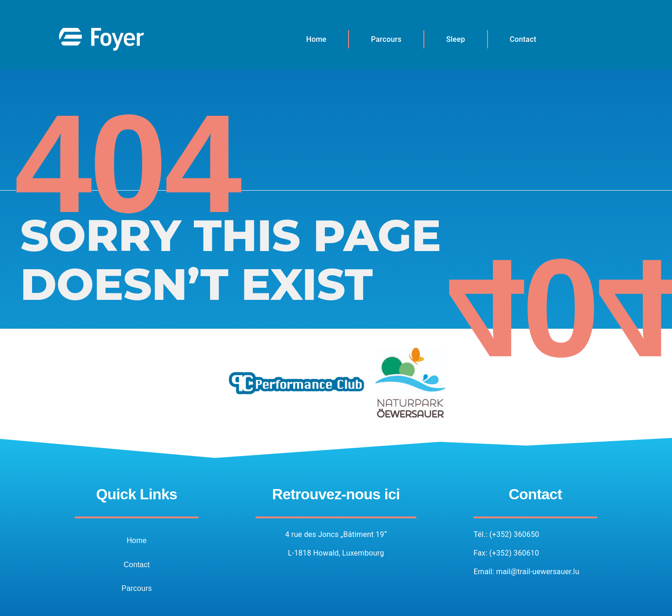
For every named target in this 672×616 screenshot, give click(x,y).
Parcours (386, 39)
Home (316, 39)
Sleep (456, 39)
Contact (523, 39)
